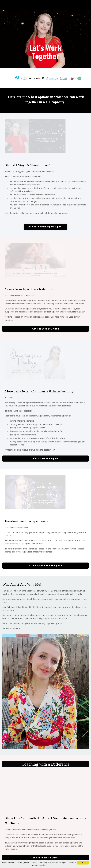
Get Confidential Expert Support (46, 227)
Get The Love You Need (45, 329)
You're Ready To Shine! (46, 858)
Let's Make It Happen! (45, 459)
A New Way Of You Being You (45, 566)
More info (42, 865)
